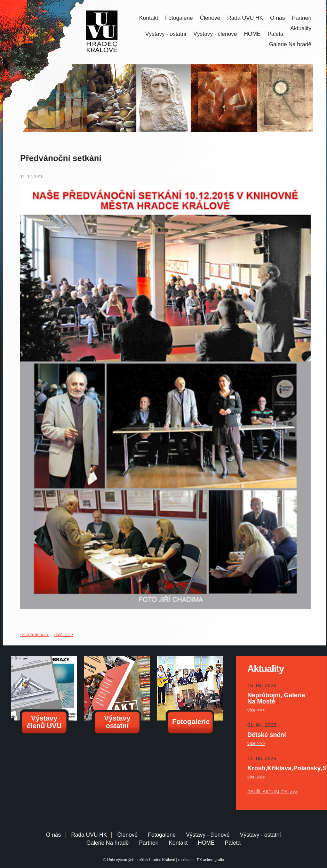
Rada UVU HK (245, 18)
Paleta (275, 34)
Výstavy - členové (215, 34)
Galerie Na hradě (107, 843)
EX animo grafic (209, 860)
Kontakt (149, 18)
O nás (277, 18)
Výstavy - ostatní (166, 34)
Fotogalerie (179, 18)
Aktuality (301, 28)
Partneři (302, 18)
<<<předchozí (35, 634)
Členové (210, 18)
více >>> (256, 710)
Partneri (149, 843)
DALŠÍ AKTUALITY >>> (273, 792)
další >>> (64, 634)
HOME (252, 34)
